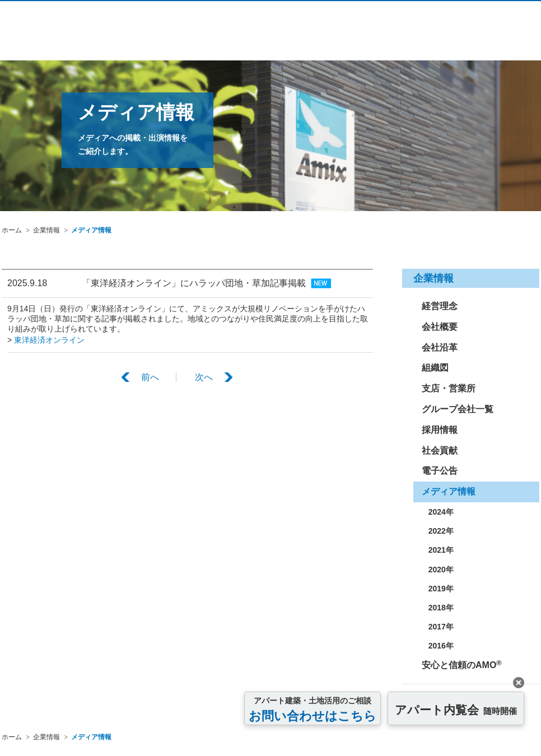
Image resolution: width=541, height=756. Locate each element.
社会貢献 (440, 451)
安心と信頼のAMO (462, 664)
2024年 (438, 512)
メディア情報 (91, 230)
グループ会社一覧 (458, 409)
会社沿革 (440, 347)
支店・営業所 (449, 388)
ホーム (12, 230)
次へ (204, 376)
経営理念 (440, 306)
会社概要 (440, 327)
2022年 (438, 531)
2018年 (438, 608)
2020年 (438, 570)
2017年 (438, 627)
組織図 (435, 368)
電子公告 (440, 471)
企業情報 (46, 230)
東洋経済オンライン (49, 338)
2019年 (438, 589)
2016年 (438, 646)
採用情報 (440, 430)
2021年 (438, 550)
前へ (150, 376)
